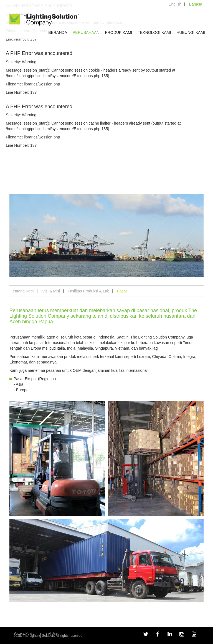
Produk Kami (118, 32)
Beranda (58, 32)
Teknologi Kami (154, 32)
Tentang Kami (23, 291)
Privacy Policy (24, 633)
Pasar (122, 291)
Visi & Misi (51, 291)
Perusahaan (86, 32)
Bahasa (196, 4)
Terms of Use (48, 633)
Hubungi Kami (191, 32)
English (175, 4)
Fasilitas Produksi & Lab (88, 291)
